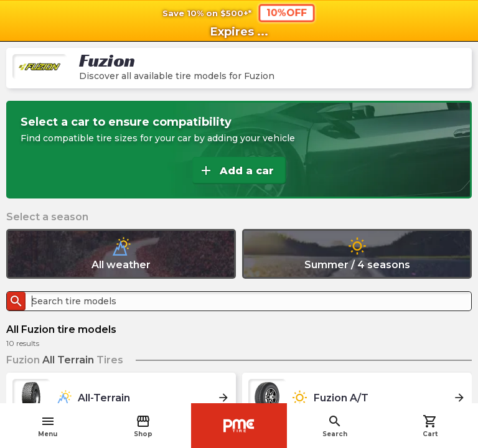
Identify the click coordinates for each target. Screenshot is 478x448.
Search (335, 426)
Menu (48, 426)
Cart (430, 426)
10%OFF (287, 12)
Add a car (236, 170)
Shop (143, 426)
